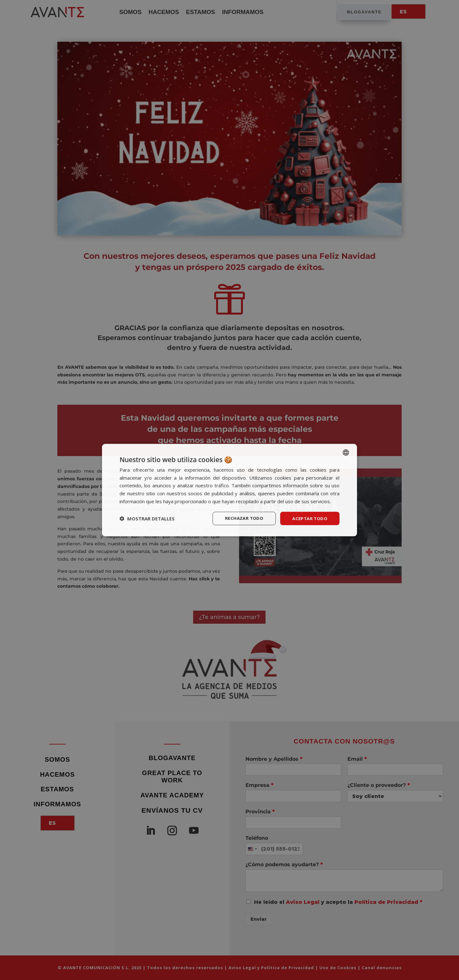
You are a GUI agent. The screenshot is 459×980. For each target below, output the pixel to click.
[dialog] (229, 490)
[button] (147, 519)
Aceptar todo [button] (309, 518)
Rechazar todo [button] (241, 518)
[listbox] (346, 452)
